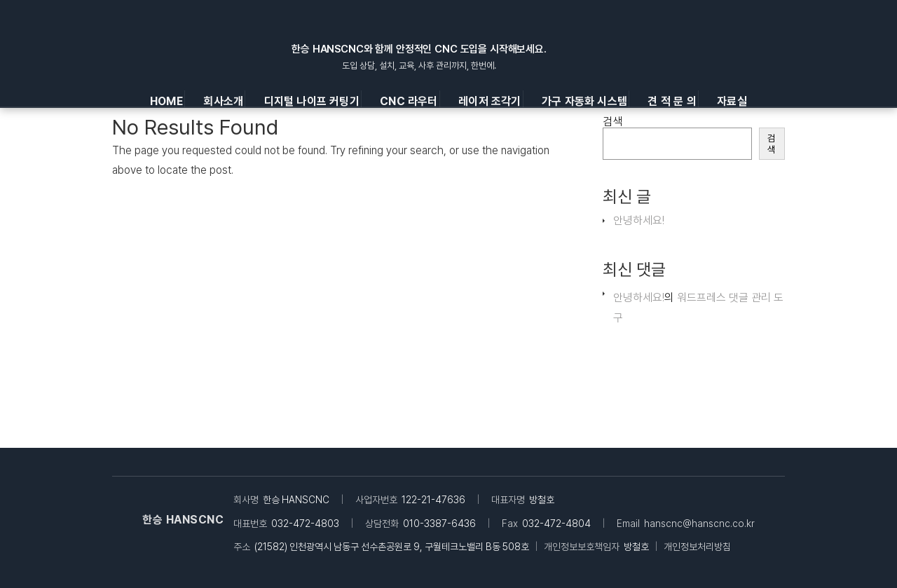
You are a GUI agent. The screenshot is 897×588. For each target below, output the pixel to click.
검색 (612, 122)
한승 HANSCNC (183, 520)
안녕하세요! (639, 220)
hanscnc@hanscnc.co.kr (699, 524)
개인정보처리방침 (697, 547)
